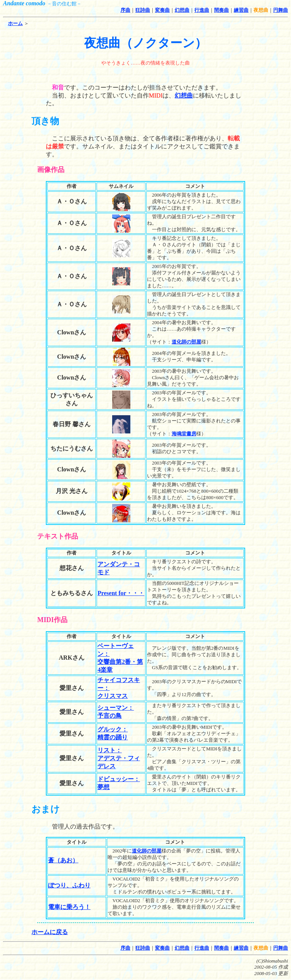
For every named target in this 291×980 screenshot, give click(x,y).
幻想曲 (182, 10)
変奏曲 (162, 10)
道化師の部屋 (186, 342)
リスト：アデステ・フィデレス (119, 758)
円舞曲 (281, 10)
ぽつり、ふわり (69, 885)
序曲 (125, 10)
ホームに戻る (50, 932)
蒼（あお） (63, 860)
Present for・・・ (121, 593)
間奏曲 (221, 10)
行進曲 (202, 10)
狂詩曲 (143, 10)
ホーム (15, 24)
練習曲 (241, 10)
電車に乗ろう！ (69, 907)
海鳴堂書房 (184, 434)
